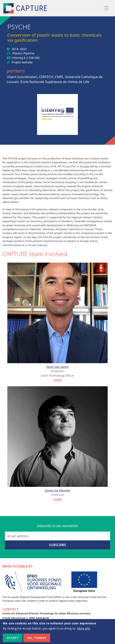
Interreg (17, 58)
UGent (57, 380)
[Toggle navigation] (106, 8)
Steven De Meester (58, 490)
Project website (22, 62)
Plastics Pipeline (23, 53)
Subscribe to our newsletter (58, 526)
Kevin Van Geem (57, 367)
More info (84, 631)
